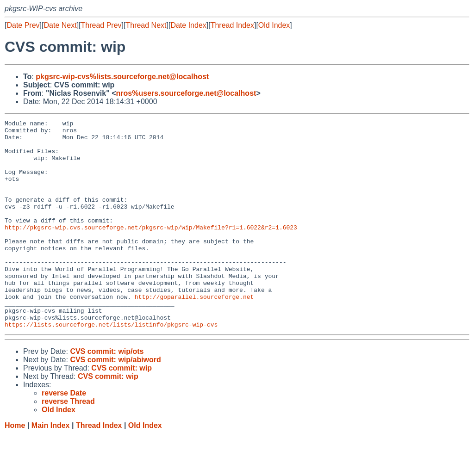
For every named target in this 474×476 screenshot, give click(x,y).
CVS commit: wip (122, 410)
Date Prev (23, 25)
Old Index (274, 25)
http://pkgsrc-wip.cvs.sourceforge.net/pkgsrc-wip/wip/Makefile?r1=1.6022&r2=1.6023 (151, 249)
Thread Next (146, 25)
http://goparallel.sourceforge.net (194, 333)
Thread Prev (101, 25)
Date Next (60, 25)
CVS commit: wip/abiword (115, 401)
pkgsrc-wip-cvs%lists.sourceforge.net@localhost (122, 77)
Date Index (188, 25)
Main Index (51, 467)
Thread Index (232, 25)
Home (15, 467)
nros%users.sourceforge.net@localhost (186, 93)
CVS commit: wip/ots (107, 393)
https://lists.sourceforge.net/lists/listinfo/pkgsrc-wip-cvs (111, 366)
